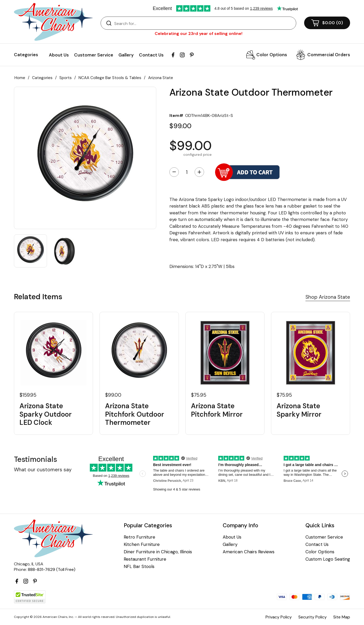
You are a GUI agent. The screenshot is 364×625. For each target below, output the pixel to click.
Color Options (272, 55)
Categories (42, 78)
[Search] (204, 23)
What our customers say (43, 470)
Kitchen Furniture (142, 544)
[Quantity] (187, 172)
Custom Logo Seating (328, 559)
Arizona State (161, 78)
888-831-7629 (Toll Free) (52, 569)
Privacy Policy (279, 617)
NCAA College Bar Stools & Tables (110, 78)
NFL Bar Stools (139, 567)
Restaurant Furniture (145, 559)
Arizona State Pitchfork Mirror (217, 410)
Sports (66, 78)
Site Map (342, 617)
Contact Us (151, 55)
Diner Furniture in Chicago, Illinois (158, 552)
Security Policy (313, 617)
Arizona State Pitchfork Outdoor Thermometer (135, 414)
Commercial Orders (329, 55)
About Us (59, 55)
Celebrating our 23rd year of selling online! (199, 33)
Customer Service (94, 55)
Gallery (126, 55)
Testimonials (35, 459)
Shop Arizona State (328, 297)
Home (20, 78)
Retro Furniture (139, 537)
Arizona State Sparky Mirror (299, 410)
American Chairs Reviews (249, 552)
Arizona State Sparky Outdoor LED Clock (46, 414)
